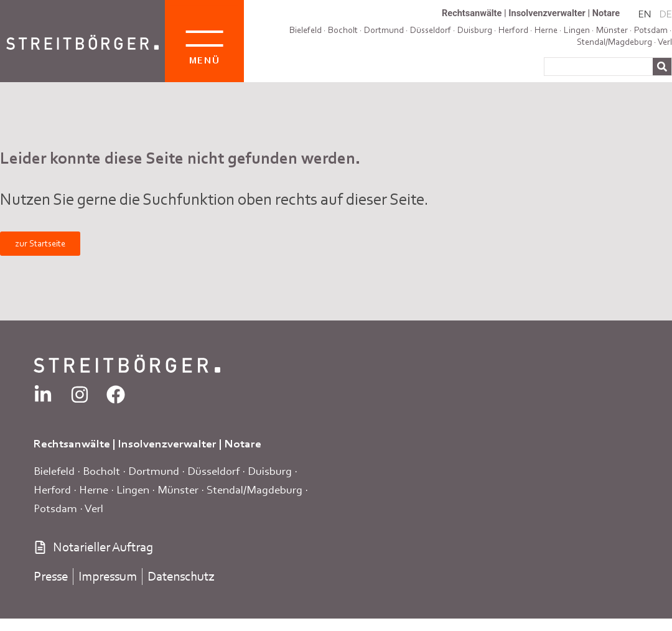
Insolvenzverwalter (547, 13)
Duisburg (270, 471)
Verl (665, 42)
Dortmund (384, 30)
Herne (94, 489)
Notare (606, 13)
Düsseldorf (431, 30)
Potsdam (651, 30)
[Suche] (662, 67)
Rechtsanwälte (472, 13)
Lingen (133, 489)
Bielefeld (306, 30)
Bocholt (343, 30)
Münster (178, 489)
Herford (52, 489)
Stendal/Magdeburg (614, 42)
